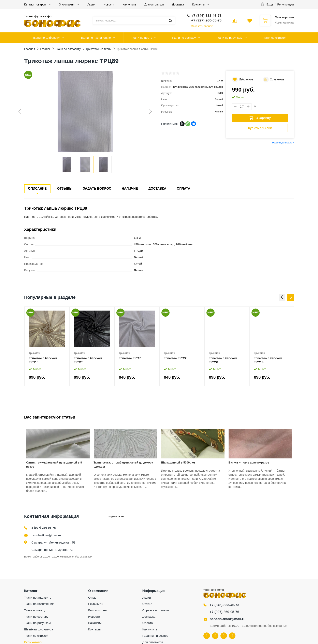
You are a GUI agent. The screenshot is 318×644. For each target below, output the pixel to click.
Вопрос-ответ (98, 610)
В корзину (260, 118)
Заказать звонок (202, 26)
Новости (109, 4)
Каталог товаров (35, 4)
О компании (67, 4)
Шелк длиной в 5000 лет (178, 462)
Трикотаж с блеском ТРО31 (223, 360)
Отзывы (65, 189)
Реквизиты (96, 604)
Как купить (129, 4)
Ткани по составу (184, 38)
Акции (91, 4)
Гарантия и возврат (156, 636)
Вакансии (95, 623)
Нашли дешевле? (283, 143)
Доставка (178, 4)
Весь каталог (33, 642)
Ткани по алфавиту (46, 38)
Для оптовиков (154, 4)
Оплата (184, 189)
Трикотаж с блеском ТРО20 (88, 360)
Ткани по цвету (142, 38)
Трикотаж (34, 353)
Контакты (199, 4)
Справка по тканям (156, 610)
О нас (92, 598)
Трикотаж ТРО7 (130, 358)
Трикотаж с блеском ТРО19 (268, 360)
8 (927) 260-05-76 (44, 528)
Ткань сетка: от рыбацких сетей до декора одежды (123, 465)
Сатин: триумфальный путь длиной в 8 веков (54, 465)
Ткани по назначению (96, 38)
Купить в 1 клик (260, 128)
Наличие (130, 189)
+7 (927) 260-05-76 (224, 612)
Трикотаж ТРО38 (176, 358)
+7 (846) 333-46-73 (224, 605)
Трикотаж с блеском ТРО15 (43, 360)
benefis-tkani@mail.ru (46, 535)
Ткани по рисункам (229, 38)
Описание (37, 189)
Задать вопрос (97, 189)
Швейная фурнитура (39, 629)
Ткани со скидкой (274, 38)
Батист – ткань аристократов (249, 462)
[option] (47, 346)
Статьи (147, 604)
